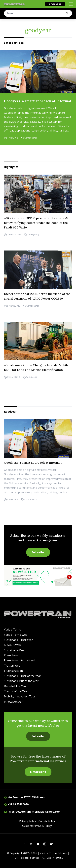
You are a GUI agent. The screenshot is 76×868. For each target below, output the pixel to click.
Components (31, 138)
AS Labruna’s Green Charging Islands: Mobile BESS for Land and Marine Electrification (36, 367)
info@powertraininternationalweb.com (32, 812)
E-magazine (55, 4)
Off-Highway (33, 235)
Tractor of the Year (16, 691)
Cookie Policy (47, 821)
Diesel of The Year (15, 686)
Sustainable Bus (14, 650)
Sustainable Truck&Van (19, 640)
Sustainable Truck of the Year (22, 676)
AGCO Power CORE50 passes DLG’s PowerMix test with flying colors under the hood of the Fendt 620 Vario (37, 223)
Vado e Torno (13, 630)
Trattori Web (12, 666)
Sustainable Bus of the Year (21, 681)
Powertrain (11, 655)
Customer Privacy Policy (37, 826)
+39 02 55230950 (16, 804)
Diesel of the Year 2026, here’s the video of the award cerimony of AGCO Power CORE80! (37, 296)
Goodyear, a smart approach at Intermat (38, 101)
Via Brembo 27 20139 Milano (24, 797)
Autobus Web (12, 645)
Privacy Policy (28, 821)
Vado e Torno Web (16, 635)
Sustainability (32, 377)
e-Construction (13, 671)
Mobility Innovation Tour (20, 696)
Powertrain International (19, 660)
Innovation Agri (14, 702)
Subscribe (38, 552)
